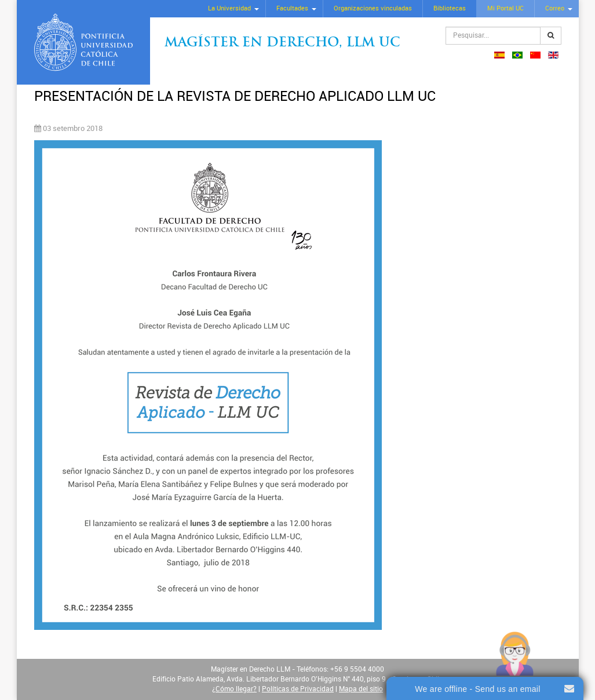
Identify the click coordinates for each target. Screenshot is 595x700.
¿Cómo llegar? (234, 689)
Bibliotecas (450, 8)
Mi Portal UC (505, 8)
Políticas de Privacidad (298, 689)
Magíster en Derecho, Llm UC (282, 43)
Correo (555, 8)
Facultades (292, 8)
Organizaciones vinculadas (373, 8)
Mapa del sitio (361, 689)
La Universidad (229, 8)
